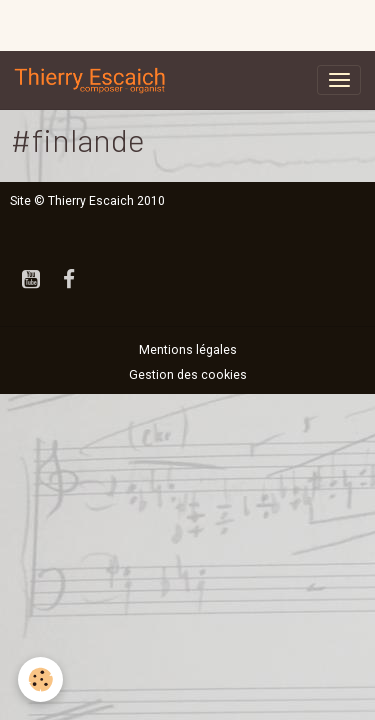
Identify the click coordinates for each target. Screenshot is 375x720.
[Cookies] (40, 679)
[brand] (94, 80)
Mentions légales (188, 350)
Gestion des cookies (188, 375)
